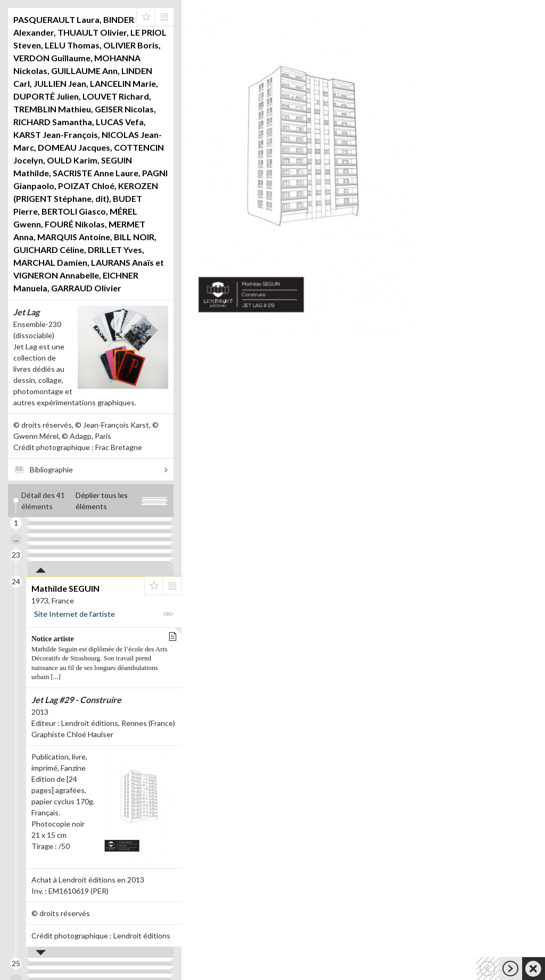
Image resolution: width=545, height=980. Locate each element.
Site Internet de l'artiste (75, 614)
